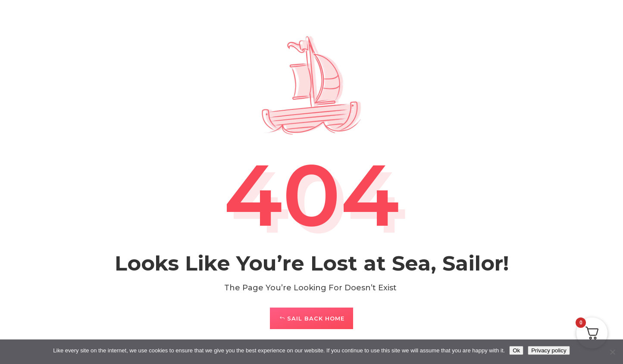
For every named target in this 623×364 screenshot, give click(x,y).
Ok (516, 350)
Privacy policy (549, 350)
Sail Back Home (316, 318)
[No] (612, 352)
